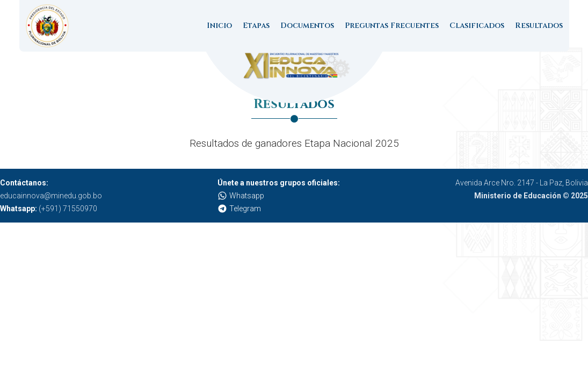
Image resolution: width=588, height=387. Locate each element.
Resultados (539, 26)
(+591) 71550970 (49, 209)
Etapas (256, 26)
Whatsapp (241, 196)
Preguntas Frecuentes (392, 26)
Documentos (307, 26)
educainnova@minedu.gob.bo (51, 196)
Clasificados (477, 26)
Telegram (239, 209)
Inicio (219, 26)
